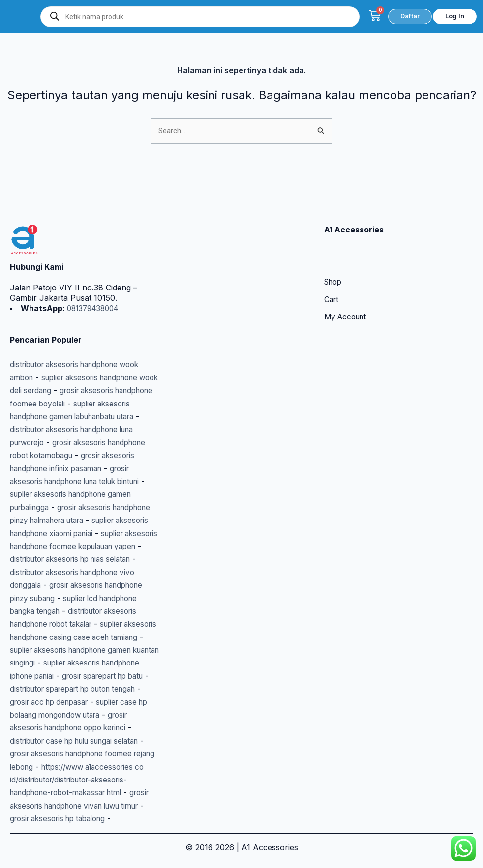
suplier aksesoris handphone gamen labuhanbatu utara (79, 377)
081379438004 (95, 269)
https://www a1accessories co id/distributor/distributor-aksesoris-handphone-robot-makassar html (82, 780)
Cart (332, 261)
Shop (334, 243)
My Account (347, 279)
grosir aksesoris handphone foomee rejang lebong (78, 754)
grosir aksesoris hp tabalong (91, 818)
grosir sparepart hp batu (56, 676)
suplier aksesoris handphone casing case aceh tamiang (83, 624)
